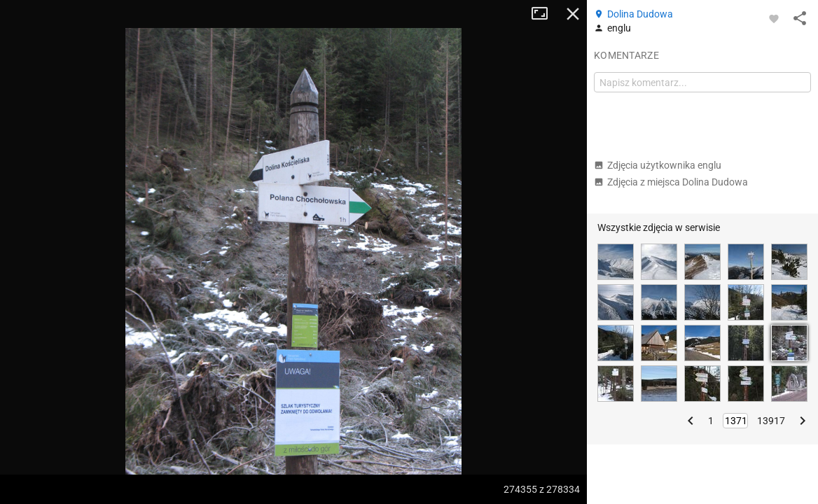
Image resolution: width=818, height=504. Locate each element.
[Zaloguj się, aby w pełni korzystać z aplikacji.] (774, 18)
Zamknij (573, 14)
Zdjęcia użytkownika (658, 165)
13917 (771, 421)
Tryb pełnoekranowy (545, 14)
